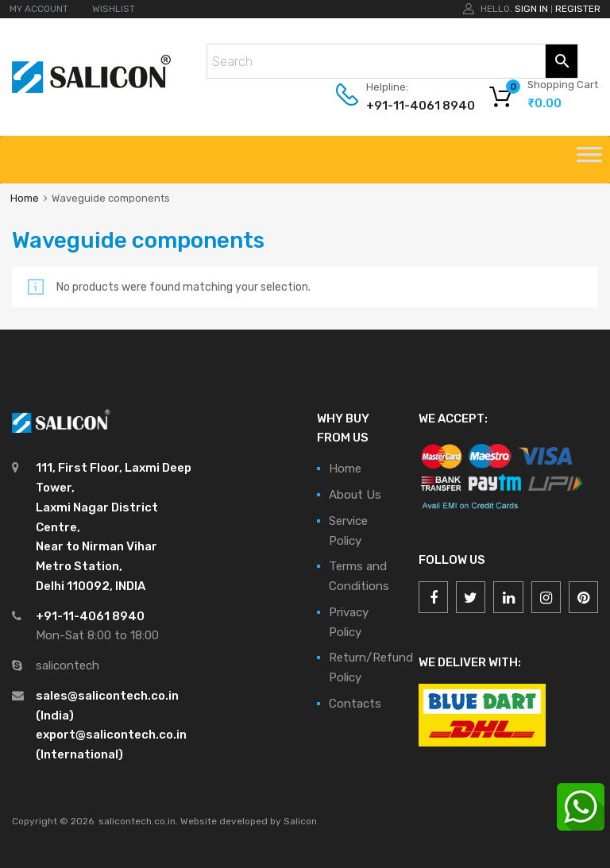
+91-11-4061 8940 (405, 106)
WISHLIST (114, 9)
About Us (355, 495)
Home (25, 198)
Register (578, 9)
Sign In (531, 9)
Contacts (355, 704)
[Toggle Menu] (589, 160)
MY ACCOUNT (39, 9)
